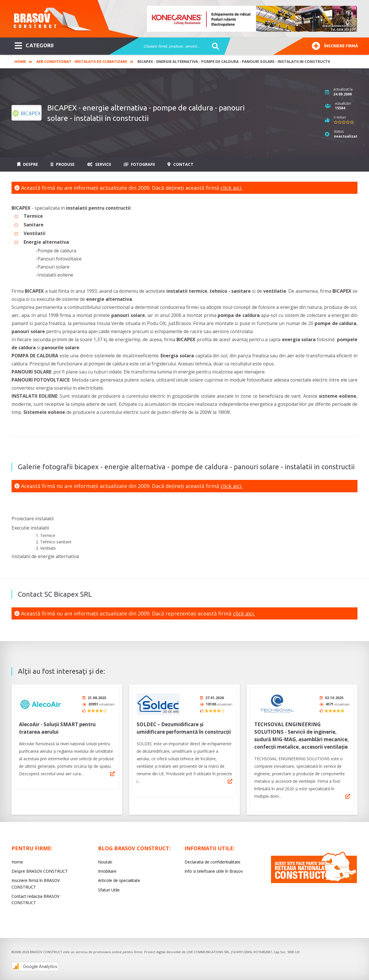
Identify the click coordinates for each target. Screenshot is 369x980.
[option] (252, 19)
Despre (28, 164)
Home (20, 61)
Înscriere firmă (335, 45)
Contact (180, 164)
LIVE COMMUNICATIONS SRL (208, 950)
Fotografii (139, 164)
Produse (63, 164)
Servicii (99, 164)
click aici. (231, 188)
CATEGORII (34, 45)
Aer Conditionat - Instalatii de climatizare (82, 61)
